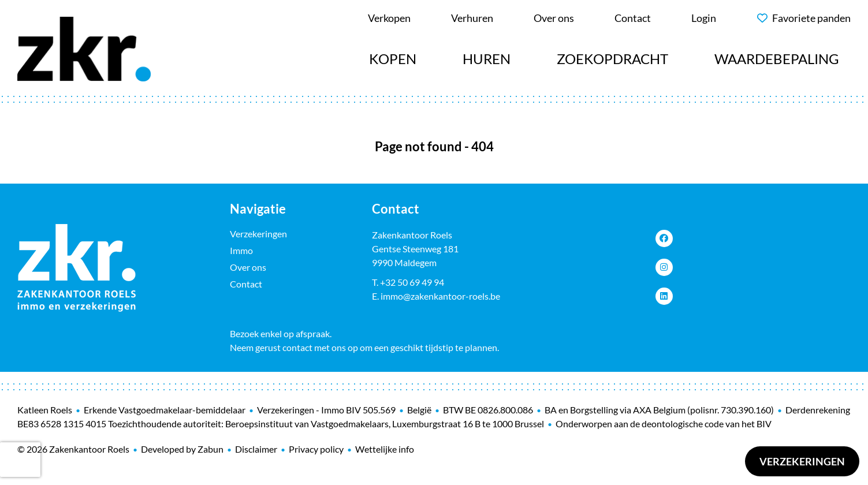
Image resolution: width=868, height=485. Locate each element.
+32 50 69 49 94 (412, 282)
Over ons (248, 267)
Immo (241, 250)
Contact (246, 284)
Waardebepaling (777, 59)
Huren (487, 59)
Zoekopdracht (612, 59)
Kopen (393, 59)
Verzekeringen (802, 461)
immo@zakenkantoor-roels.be (440, 296)
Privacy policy (316, 449)
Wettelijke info (385, 449)
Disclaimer (256, 449)
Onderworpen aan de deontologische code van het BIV (664, 424)
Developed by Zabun (182, 449)
